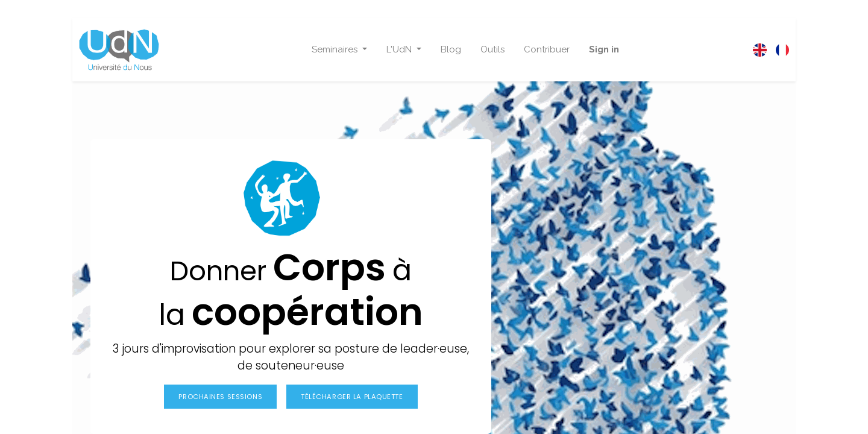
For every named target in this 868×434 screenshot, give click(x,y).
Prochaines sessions (220, 397)
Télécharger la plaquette (352, 397)
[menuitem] (451, 50)
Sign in (604, 49)
